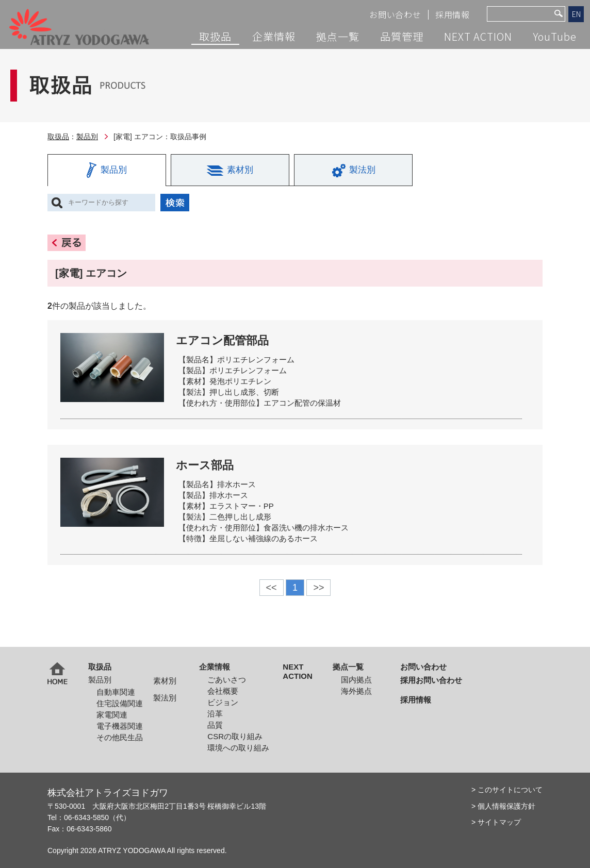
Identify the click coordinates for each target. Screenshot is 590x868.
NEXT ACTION (478, 37)
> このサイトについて (507, 790)
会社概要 (223, 691)
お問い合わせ (395, 15)
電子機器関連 (120, 726)
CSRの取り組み (235, 736)
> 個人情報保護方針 (503, 806)
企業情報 (274, 37)
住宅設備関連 (120, 703)
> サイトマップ (496, 822)
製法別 (165, 698)
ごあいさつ (227, 680)
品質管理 (402, 37)
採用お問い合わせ (431, 680)
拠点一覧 (338, 37)
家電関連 (112, 715)
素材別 (165, 681)
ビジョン (223, 702)
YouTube (555, 37)
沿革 (215, 714)
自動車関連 (116, 692)
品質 (215, 725)
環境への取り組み (238, 748)
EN (576, 14)
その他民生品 (120, 737)
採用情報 (453, 15)
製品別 (87, 137)
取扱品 (215, 37)
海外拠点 (356, 691)
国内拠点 (356, 680)
